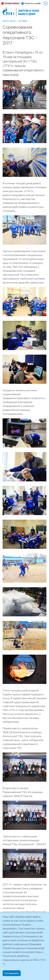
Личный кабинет (12, 3)
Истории (23, 21)
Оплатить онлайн (33, 3)
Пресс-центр (9, 21)
